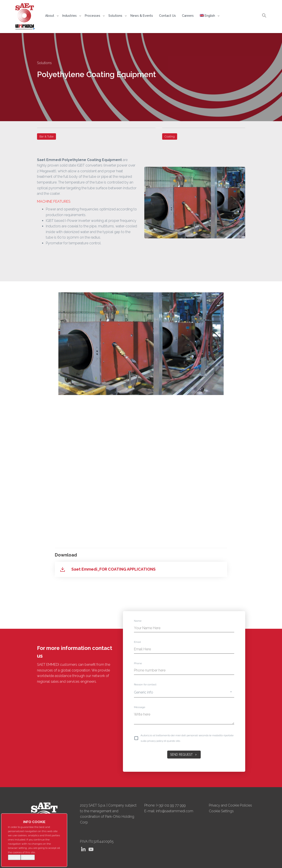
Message (140, 707)
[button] (208, 15)
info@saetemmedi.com (175, 811)
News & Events (142, 16)
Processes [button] (93, 16)
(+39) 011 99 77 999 (171, 805)
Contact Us (167, 16)
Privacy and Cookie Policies (230, 805)
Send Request (184, 755)
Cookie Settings (221, 811)
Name (138, 621)
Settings (28, 857)
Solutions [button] (116, 16)
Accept (14, 857)
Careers (188, 16)
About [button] (50, 16)
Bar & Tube (46, 136)
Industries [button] (70, 16)
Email (137, 642)
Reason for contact (145, 684)
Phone (138, 663)
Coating (170, 136)
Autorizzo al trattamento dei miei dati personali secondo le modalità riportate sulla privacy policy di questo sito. (187, 738)
